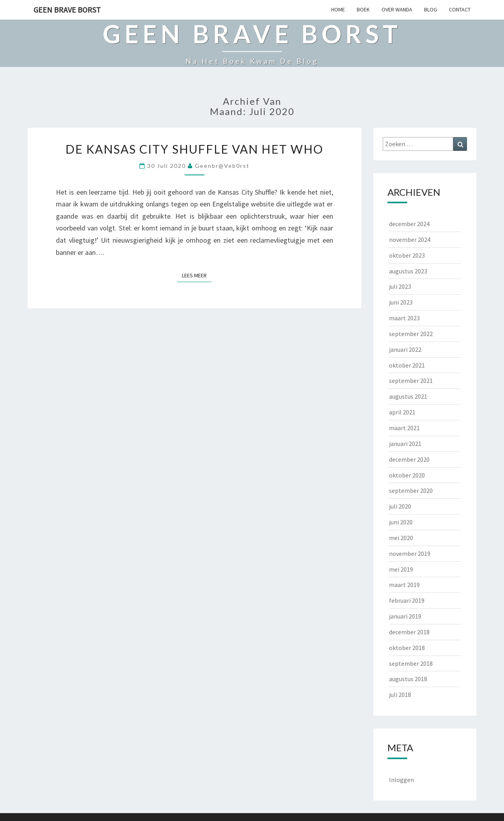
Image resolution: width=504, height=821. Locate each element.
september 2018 (411, 663)
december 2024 (409, 224)
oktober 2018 (407, 648)
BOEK (363, 9)
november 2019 (410, 554)
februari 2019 (407, 600)
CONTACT (460, 9)
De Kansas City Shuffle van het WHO (194, 149)
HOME (338, 9)
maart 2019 (404, 585)
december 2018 (409, 632)
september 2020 (411, 490)
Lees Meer (197, 275)
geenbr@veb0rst (222, 166)
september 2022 (411, 334)
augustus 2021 (408, 396)
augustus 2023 (408, 271)
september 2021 (411, 381)
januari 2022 (405, 349)
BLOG (431, 9)
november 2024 (410, 240)
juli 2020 (400, 506)
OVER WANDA (397, 9)
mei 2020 (401, 538)
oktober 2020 (407, 475)
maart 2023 (404, 318)
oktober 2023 (407, 255)
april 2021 (402, 412)
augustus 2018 (408, 679)
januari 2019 (405, 616)
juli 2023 (400, 286)
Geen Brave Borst (67, 10)
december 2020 (409, 459)
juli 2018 (400, 695)
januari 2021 (405, 444)
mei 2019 (401, 569)
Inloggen (401, 780)
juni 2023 (401, 302)
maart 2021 (404, 428)
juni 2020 (401, 522)
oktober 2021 (407, 365)
